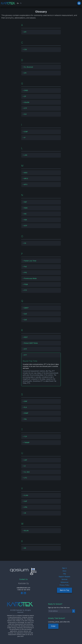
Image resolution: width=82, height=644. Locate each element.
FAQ (64, 574)
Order (53, 626)
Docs (64, 571)
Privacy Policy (64, 585)
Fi (21, 3)
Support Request (64, 577)
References (64, 582)
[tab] (41, 32)
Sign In (64, 568)
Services (64, 579)
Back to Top (64, 590)
